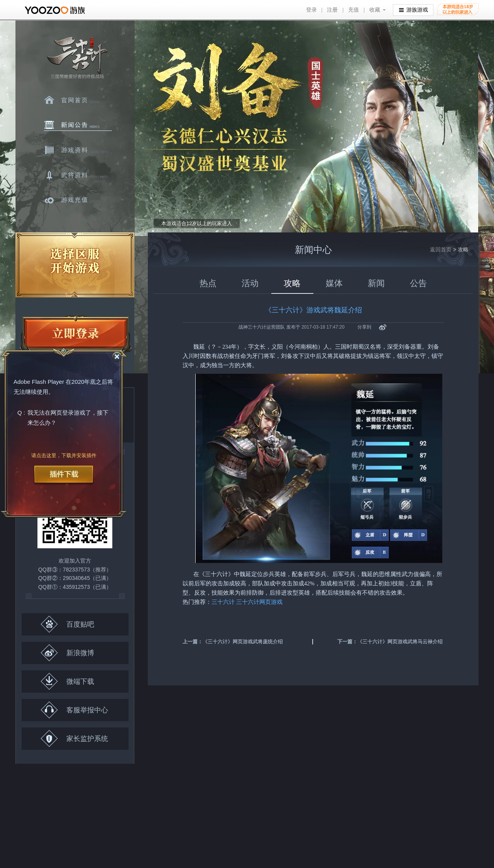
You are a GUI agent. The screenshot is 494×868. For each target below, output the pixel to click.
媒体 (334, 283)
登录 (311, 10)
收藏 (375, 10)
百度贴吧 (67, 624)
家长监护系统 (74, 738)
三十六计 (77, 58)
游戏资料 (78, 150)
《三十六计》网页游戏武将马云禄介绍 (400, 642)
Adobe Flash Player (39, 382)
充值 (354, 10)
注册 (332, 10)
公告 (418, 283)
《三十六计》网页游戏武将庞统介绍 (243, 642)
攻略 (292, 283)
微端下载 (67, 681)
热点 (208, 283)
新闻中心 (78, 125)
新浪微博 (67, 653)
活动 (250, 283)
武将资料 (78, 175)
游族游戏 (414, 9)
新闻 (376, 283)
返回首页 (441, 249)
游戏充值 (78, 200)
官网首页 (78, 100)
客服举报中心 (74, 710)
